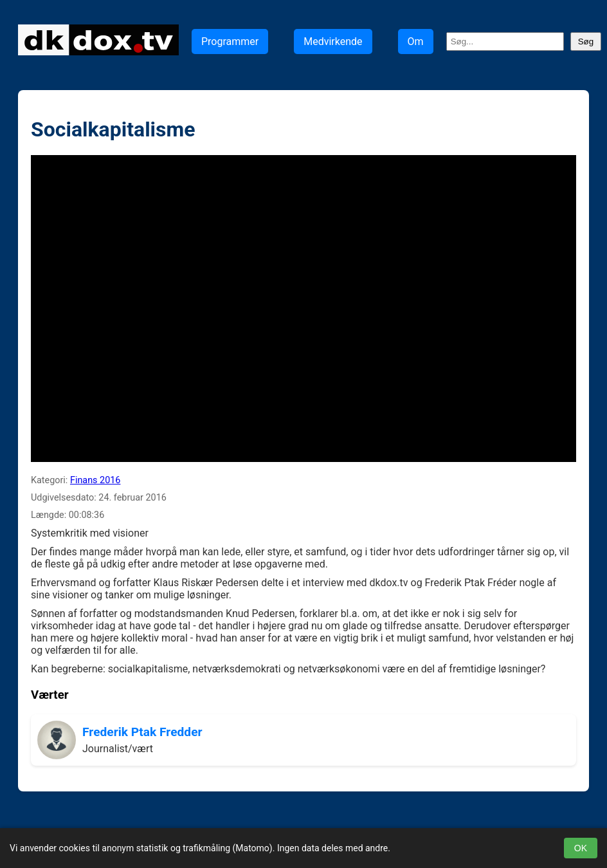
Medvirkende (333, 42)
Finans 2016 (95, 480)
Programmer (230, 42)
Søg (586, 42)
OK (581, 848)
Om (416, 42)
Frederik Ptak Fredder (142, 732)
